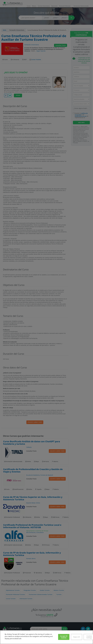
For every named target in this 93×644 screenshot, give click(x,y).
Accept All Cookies (64, 637)
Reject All (77, 637)
